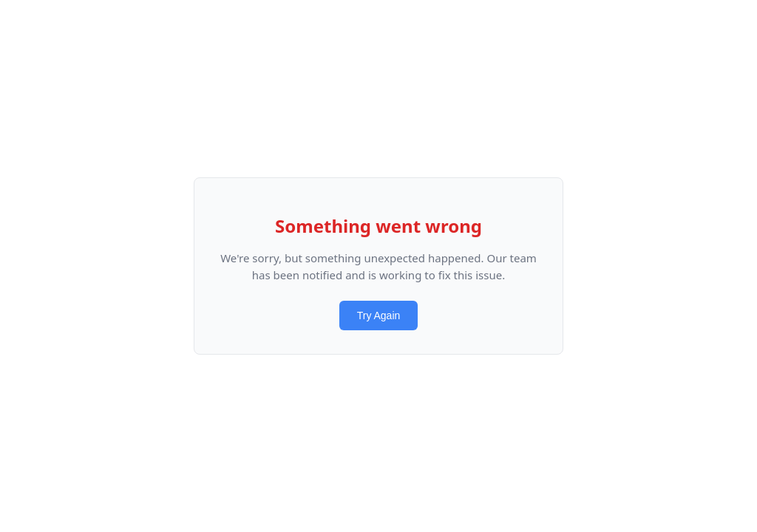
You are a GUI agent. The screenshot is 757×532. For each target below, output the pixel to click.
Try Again (379, 316)
